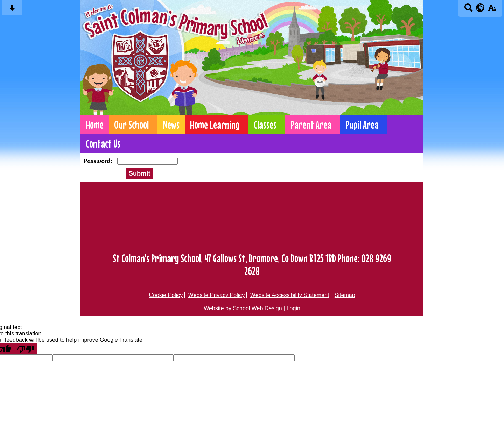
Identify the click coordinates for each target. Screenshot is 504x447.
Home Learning (215, 125)
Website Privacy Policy (217, 295)
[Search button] (468, 10)
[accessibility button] (492, 10)
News (171, 125)
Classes (265, 125)
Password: (99, 161)
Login (293, 308)
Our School (131, 125)
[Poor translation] (26, 349)
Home (95, 125)
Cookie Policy (166, 295)
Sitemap (345, 295)
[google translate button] (480, 8)
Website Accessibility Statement (290, 295)
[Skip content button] (12, 10)
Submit (140, 173)
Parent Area (311, 125)
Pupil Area (362, 125)
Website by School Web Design (243, 308)
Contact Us (103, 144)
